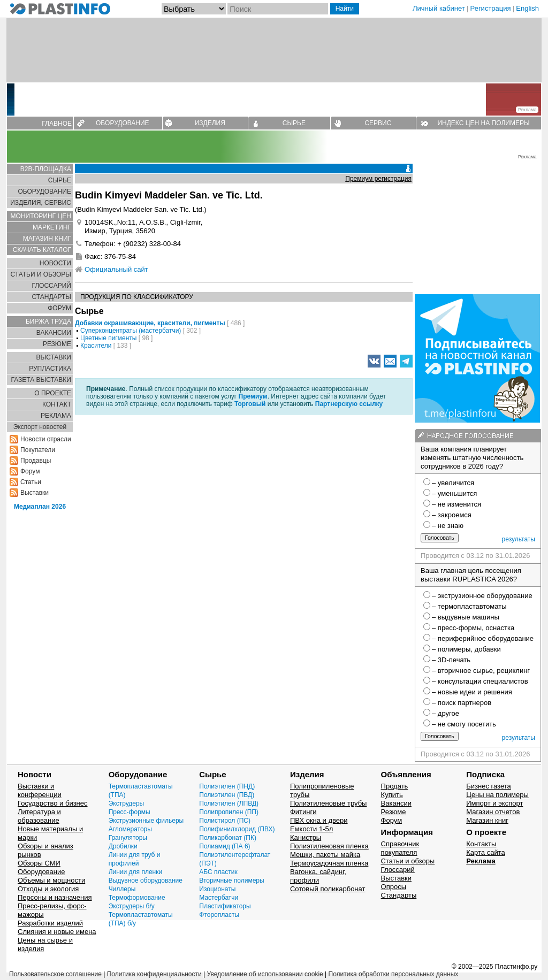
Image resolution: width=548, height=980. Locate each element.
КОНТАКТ (57, 404)
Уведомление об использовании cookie (265, 974)
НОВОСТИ (55, 263)
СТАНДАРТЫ (52, 297)
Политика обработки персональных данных (394, 974)
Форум (30, 471)
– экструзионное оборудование (482, 596)
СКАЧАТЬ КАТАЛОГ (42, 250)
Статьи (31, 482)
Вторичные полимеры (231, 881)
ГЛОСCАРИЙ (51, 286)
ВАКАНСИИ (54, 333)
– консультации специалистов (480, 681)
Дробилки (123, 846)
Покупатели (38, 450)
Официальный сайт (116, 269)
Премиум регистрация (378, 179)
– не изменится (456, 504)
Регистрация (491, 8)
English (527, 8)
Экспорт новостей (40, 427)
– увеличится (453, 483)
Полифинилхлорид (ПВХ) (237, 829)
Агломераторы (130, 829)
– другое (446, 713)
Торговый (250, 404)
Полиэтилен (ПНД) (227, 786)
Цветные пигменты (108, 338)
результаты (519, 539)
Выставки (35, 493)
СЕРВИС (378, 123)
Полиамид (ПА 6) (224, 846)
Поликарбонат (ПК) (228, 838)
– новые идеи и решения (472, 692)
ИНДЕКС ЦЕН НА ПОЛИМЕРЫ (483, 123)
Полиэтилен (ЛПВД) (229, 803)
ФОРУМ (59, 308)
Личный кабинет (439, 8)
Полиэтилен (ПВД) (227, 795)
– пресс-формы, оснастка (473, 628)
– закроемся (452, 515)
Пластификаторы (225, 906)
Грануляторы (128, 838)
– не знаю (448, 526)
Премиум (253, 396)
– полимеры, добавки (466, 649)
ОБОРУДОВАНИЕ (123, 123)
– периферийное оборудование (483, 638)
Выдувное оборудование (146, 881)
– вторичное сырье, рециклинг (481, 671)
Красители (96, 346)
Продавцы (36, 461)
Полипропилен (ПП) (229, 812)
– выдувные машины (466, 617)
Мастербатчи (219, 898)
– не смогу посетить (464, 724)
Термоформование (137, 898)
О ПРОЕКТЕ (53, 393)
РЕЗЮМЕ (57, 344)
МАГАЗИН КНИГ (47, 239)
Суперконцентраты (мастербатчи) (131, 331)
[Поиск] (278, 9)
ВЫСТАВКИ (54, 357)
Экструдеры (127, 803)
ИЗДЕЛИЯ (210, 123)
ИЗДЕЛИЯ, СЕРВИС (41, 203)
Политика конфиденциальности (154, 974)
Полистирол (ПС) (225, 821)
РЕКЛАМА (56, 416)
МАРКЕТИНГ (52, 227)
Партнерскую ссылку (349, 404)
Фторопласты (219, 915)
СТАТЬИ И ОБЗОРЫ (41, 274)
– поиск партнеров (462, 703)
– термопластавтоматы (469, 606)
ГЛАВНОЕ (57, 124)
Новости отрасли (46, 439)
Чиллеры (122, 889)
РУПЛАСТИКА (50, 369)
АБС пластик (218, 872)
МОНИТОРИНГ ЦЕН (41, 216)
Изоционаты (217, 889)
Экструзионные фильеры (146, 821)
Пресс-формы (130, 812)
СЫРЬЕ (294, 123)
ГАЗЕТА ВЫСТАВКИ (41, 380)
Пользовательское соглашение (55, 974)
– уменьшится (454, 493)
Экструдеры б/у (132, 906)
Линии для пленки (136, 872)
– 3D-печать (451, 660)
